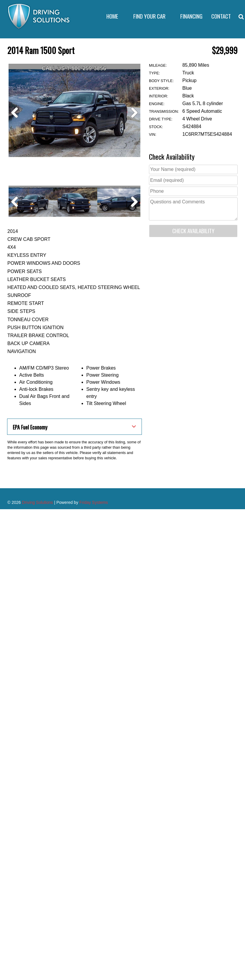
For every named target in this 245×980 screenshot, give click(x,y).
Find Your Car (149, 16)
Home (112, 16)
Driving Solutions (37, 572)
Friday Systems (94, 572)
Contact (221, 16)
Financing (191, 16)
